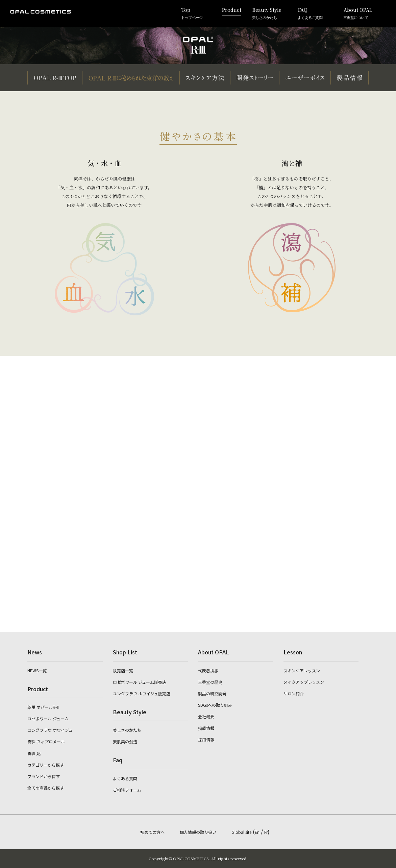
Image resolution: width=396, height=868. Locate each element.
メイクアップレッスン (304, 682)
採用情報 (206, 739)
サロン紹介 (294, 693)
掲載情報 (206, 728)
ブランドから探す (44, 776)
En (257, 832)
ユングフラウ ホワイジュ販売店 (142, 693)
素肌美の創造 (125, 741)
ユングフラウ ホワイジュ (50, 730)
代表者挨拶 (208, 670)
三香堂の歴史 (210, 682)
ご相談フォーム (127, 790)
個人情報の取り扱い (198, 832)
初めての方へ (152, 832)
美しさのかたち (127, 730)
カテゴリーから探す (46, 765)
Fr (266, 832)
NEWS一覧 (37, 670)
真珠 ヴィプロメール (46, 741)
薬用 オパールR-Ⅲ (43, 707)
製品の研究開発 (212, 693)
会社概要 (206, 716)
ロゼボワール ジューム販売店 (140, 682)
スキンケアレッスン (302, 670)
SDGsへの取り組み (215, 705)
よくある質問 (125, 778)
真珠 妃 (34, 753)
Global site (241, 832)
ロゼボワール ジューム (48, 718)
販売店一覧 (123, 670)
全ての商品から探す (46, 788)
